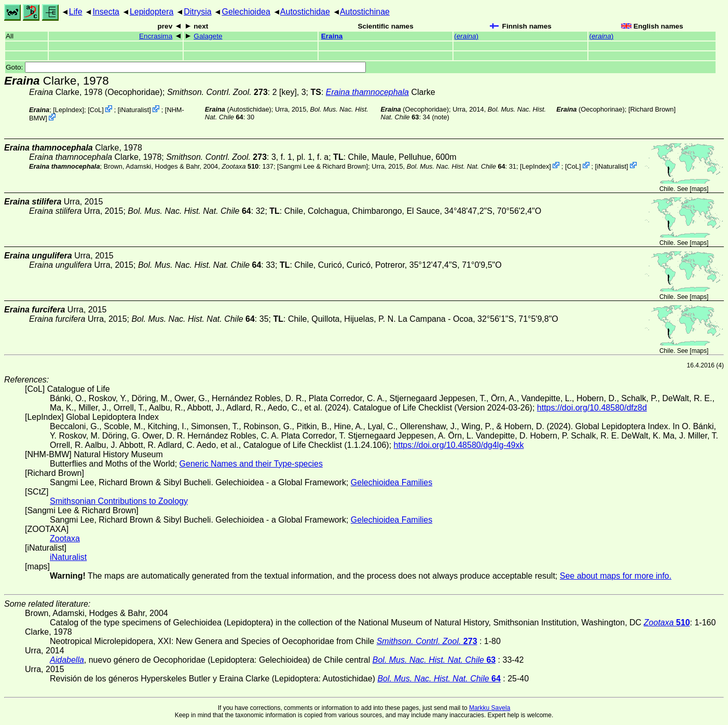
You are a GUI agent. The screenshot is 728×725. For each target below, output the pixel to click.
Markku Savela (490, 708)
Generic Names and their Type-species (251, 464)
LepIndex (69, 110)
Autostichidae (305, 12)
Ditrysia (197, 12)
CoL (96, 110)
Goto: (186, 67)
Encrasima (156, 36)
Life (76, 12)
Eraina (332, 36)
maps (699, 189)
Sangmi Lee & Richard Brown (323, 166)
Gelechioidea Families (392, 482)
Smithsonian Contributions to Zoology (119, 501)
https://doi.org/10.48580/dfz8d (592, 408)
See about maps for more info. (616, 576)
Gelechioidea (246, 12)
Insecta (106, 12)
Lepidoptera (152, 12)
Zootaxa (65, 538)
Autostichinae (365, 12)
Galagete (208, 36)
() (466, 36)
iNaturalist (134, 110)
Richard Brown (652, 109)
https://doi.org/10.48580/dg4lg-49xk (459, 445)
